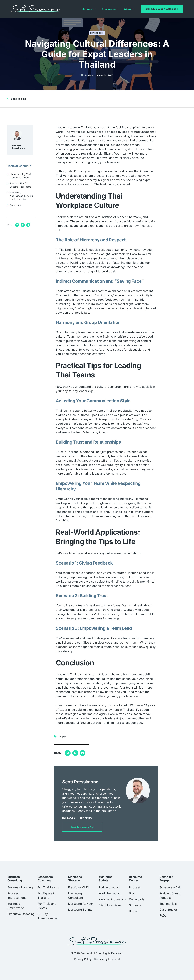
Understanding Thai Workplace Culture (20, 176)
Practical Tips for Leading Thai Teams (21, 185)
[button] (17, 225)
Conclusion (16, 205)
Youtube (88, 818)
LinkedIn (70, 818)
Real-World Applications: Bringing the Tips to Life (21, 196)
